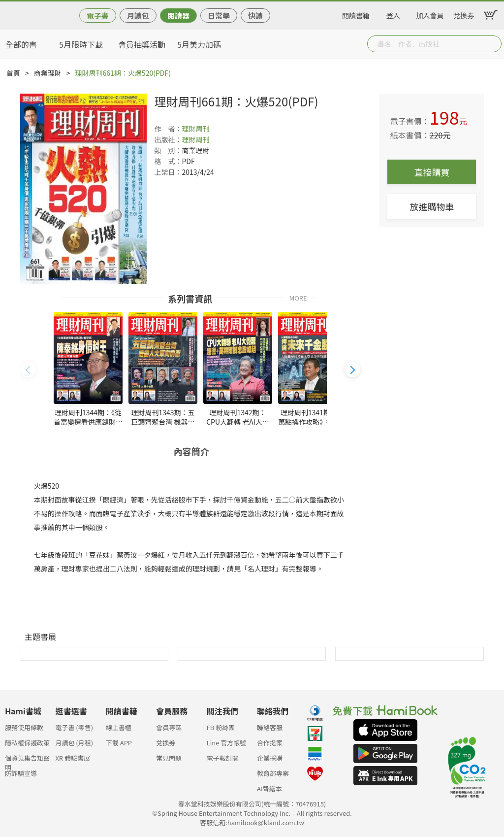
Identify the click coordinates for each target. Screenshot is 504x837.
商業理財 (48, 73)
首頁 (13, 73)
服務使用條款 (24, 727)
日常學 (219, 16)
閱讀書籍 (356, 14)
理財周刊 (195, 129)
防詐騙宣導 (21, 773)
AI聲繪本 (269, 788)
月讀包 (138, 16)
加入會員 (430, 14)
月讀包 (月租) (74, 743)
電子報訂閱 (223, 758)
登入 (393, 14)
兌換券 (464, 14)
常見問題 (169, 758)
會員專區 (169, 727)
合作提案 (270, 743)
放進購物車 (432, 206)
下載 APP (119, 743)
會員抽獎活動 (142, 44)
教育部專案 (273, 773)
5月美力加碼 (199, 44)
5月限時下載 (81, 44)
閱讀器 (178, 16)
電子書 (98, 16)
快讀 (255, 16)
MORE (298, 297)
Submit (493, 44)
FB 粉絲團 (221, 727)
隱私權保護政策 (27, 743)
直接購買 (432, 172)
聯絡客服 (270, 727)
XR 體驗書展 (73, 758)
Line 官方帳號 (227, 743)
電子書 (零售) (74, 727)
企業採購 (270, 758)
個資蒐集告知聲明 (27, 761)
